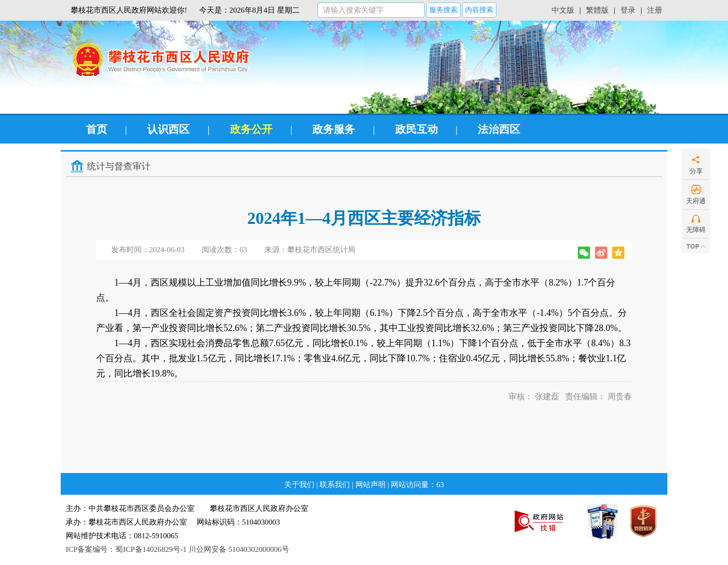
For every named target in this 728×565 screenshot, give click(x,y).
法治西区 (499, 129)
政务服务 (334, 129)
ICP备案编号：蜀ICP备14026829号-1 (126, 549)
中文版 (563, 10)
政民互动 (417, 129)
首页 (97, 129)
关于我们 (299, 485)
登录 (628, 10)
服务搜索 (443, 10)
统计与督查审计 (119, 166)
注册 (655, 10)
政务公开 (251, 129)
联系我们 (335, 485)
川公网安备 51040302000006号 (239, 549)
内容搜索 (479, 10)
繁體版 (597, 10)
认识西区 (168, 129)
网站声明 (371, 485)
